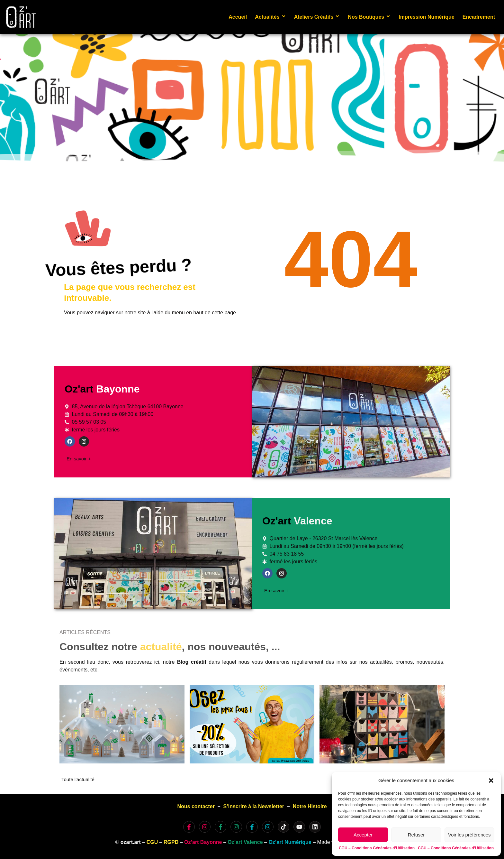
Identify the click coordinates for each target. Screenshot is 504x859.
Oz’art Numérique (290, 842)
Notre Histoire (310, 806)
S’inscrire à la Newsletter (254, 806)
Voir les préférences (469, 835)
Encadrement (479, 17)
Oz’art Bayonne (203, 842)
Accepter (363, 835)
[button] (491, 780)
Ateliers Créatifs (317, 17)
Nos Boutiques (369, 17)
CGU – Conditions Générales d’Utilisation (377, 848)
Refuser (416, 835)
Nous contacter (196, 806)
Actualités (270, 17)
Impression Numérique (426, 17)
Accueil (238, 17)
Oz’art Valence (245, 842)
